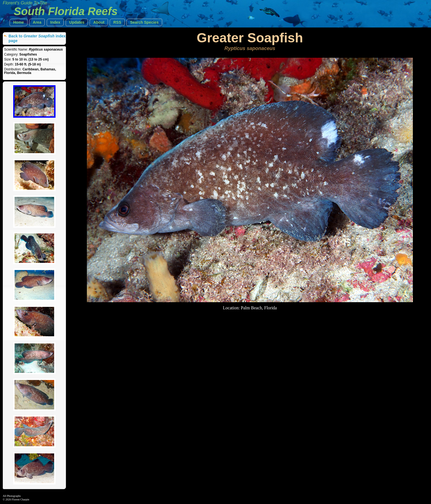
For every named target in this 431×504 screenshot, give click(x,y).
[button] (19, 22)
